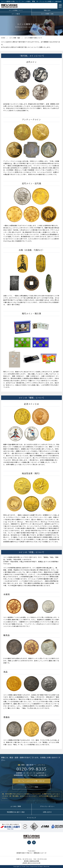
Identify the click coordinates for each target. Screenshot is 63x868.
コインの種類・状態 (47, 14)
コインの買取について (16, 10)
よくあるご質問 (16, 806)
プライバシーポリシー (47, 806)
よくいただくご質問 (32, 787)
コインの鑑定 (16, 14)
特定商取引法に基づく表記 (16, 812)
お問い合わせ (47, 812)
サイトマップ (31, 818)
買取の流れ (47, 10)
